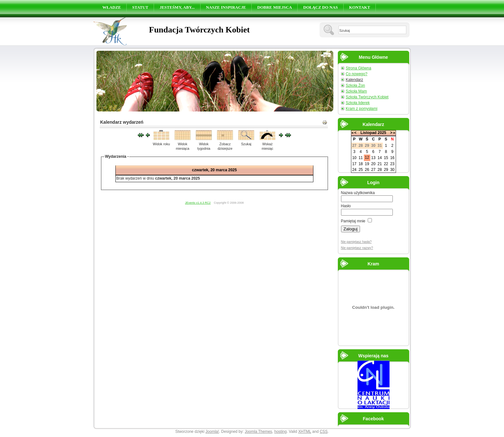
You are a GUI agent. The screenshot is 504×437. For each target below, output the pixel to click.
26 (367, 170)
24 (354, 170)
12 (367, 157)
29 (386, 170)
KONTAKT (360, 7)
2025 (382, 133)
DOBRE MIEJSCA (274, 7)
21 (379, 164)
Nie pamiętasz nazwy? (357, 248)
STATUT (140, 7)
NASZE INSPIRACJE (226, 7)
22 (386, 164)
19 (367, 164)
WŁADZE (112, 7)
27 (373, 170)
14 (379, 158)
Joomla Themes (258, 432)
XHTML (305, 432)
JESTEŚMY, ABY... (177, 7)
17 (354, 164)
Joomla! (212, 432)
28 (379, 170)
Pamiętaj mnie (353, 221)
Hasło (346, 206)
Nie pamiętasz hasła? (356, 242)
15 (386, 158)
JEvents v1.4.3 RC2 (198, 203)
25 (360, 170)
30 (392, 170)
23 (392, 164)
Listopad (368, 133)
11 (360, 158)
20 (373, 164)
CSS (324, 432)
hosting (280, 432)
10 (354, 158)
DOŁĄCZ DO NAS (320, 7)
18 (360, 164)
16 (392, 158)
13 (373, 158)
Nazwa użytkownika (358, 193)
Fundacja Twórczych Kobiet (199, 30)
